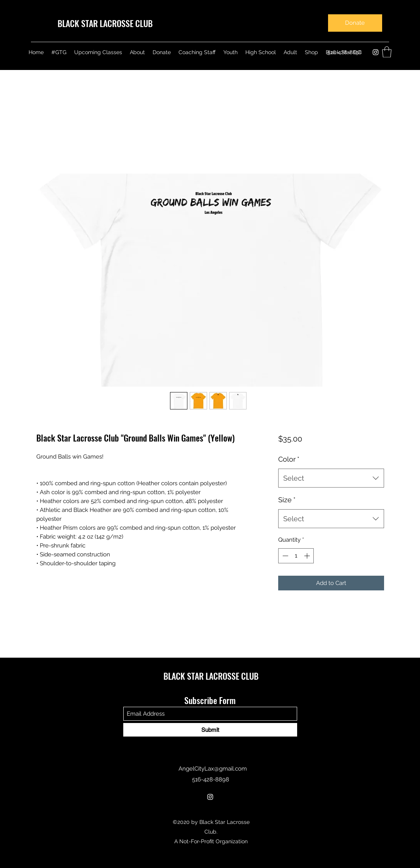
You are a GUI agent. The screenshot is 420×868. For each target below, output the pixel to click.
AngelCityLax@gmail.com (213, 769)
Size (287, 500)
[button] (387, 52)
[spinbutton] (296, 556)
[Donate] (355, 23)
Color (289, 459)
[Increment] (308, 556)
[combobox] (331, 478)
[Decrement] (285, 556)
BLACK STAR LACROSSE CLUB (105, 23)
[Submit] (210, 730)
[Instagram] (376, 52)
